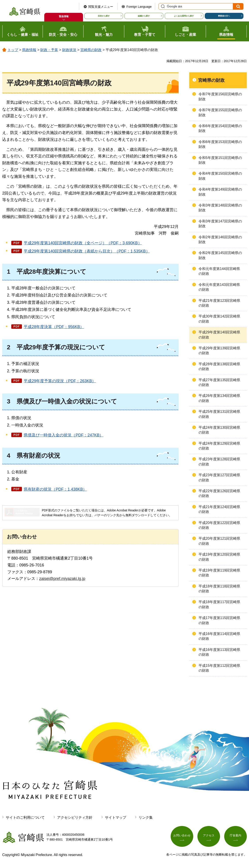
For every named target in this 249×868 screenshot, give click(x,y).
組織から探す (144, 16)
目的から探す (104, 16)
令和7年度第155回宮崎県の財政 (220, 112)
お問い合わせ (182, 836)
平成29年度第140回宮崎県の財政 (219, 335)
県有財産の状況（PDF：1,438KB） (55, 489)
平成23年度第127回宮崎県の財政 (219, 477)
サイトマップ (116, 817)
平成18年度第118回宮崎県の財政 (219, 589)
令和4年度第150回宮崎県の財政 (220, 176)
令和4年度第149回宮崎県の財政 (220, 192)
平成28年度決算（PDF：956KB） (54, 327)
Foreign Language (139, 7)
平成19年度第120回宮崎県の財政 (219, 557)
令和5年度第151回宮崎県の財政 (220, 160)
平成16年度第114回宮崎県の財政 (219, 636)
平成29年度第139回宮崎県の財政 (219, 351)
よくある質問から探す (184, 16)
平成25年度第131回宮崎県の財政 (219, 414)
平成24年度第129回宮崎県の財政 (219, 446)
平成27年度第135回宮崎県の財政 (219, 382)
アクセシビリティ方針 (75, 817)
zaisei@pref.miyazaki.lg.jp (62, 579)
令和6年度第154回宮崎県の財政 (220, 128)
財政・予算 (49, 50)
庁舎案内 (235, 836)
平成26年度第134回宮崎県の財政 (219, 398)
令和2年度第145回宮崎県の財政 (220, 255)
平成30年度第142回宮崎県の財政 (219, 319)
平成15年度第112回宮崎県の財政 (219, 668)
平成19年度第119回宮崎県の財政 (219, 573)
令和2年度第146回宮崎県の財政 (220, 240)
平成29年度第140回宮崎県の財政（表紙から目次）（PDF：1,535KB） (87, 251)
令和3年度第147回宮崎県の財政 (220, 224)
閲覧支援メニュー (101, 7)
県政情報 (29, 50)
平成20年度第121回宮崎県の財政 (219, 541)
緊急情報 (64, 16)
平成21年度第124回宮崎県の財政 (219, 509)
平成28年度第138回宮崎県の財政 (219, 366)
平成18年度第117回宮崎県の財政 (219, 604)
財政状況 (69, 50)
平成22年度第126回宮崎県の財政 (219, 493)
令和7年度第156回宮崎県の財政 (220, 97)
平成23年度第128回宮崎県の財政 (219, 462)
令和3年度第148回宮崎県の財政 (220, 208)
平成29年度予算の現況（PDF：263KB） (60, 381)
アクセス (209, 836)
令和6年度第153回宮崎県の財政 (220, 144)
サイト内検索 (162, 6)
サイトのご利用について (25, 817)
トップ (13, 50)
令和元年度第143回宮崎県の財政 (219, 287)
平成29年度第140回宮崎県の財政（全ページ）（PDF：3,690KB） (83, 243)
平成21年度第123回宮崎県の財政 (219, 303)
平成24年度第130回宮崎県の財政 (219, 430)
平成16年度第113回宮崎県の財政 (219, 652)
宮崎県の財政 (91, 50)
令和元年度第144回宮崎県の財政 (219, 271)
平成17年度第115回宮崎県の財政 (219, 620)
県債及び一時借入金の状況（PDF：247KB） (64, 435)
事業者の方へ (224, 16)
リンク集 (146, 817)
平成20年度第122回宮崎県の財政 (219, 525)
